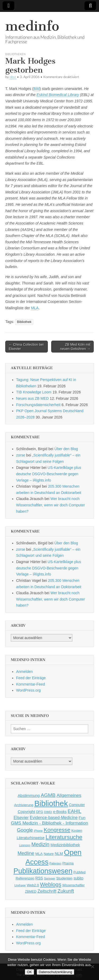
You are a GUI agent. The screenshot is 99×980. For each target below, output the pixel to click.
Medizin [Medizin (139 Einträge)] (41, 844)
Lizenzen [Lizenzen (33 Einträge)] (25, 845)
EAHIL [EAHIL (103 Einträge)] (74, 811)
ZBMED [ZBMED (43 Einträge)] (31, 892)
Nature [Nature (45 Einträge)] (49, 854)
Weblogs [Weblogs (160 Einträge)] (51, 884)
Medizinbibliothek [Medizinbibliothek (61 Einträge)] (65, 845)
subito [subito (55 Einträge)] (78, 878)
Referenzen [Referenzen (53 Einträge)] (25, 878)
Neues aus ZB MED (32, 398)
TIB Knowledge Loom (34, 392)
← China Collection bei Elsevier (26, 347)
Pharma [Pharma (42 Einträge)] (68, 863)
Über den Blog (66, 449)
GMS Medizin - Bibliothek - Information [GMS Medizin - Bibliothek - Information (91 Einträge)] (49, 823)
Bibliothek (24, 322)
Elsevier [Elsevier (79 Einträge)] (21, 817)
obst (13, 77)
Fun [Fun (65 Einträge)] (82, 818)
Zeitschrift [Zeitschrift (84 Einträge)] (47, 891)
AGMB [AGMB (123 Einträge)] (48, 795)
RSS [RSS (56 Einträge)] (39, 878)
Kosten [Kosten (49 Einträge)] (77, 831)
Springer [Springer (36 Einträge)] (50, 878)
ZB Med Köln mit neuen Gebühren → (75, 347)
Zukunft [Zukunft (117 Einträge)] (66, 891)
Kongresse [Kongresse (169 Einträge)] (57, 830)
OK (29, 972)
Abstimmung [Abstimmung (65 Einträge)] (29, 795)
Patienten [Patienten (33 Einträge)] (55, 863)
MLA (35, 308)
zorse (21, 455)
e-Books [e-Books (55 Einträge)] (60, 812)
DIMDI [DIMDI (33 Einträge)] (48, 812)
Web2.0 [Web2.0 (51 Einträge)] (33, 885)
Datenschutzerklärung (55, 972)
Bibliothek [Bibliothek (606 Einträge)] (51, 803)
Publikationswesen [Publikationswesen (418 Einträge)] (43, 871)
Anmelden (24, 672)
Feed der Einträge (31, 678)
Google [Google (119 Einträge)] (25, 830)
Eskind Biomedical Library (58, 95)
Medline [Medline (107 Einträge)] (26, 853)
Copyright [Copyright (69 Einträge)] (26, 812)
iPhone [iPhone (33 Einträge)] (38, 831)
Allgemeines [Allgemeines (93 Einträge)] (69, 795)
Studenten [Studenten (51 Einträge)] (64, 878)
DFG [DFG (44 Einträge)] (40, 812)
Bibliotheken (15, 54)
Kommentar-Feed (30, 684)
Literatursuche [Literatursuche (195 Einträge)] (64, 837)
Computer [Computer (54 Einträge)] (77, 805)
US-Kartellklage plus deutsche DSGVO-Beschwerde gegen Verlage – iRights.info (49, 474)
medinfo (32, 26)
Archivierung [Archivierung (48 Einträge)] (24, 805)
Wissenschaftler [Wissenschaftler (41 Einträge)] (74, 885)
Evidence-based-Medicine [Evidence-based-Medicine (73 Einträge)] (54, 818)
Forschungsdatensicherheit (38, 405)
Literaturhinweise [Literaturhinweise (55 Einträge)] (30, 838)
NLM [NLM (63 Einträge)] (59, 854)
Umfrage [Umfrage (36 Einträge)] (20, 885)
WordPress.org (28, 690)
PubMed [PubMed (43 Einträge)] (79, 872)
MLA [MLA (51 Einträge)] (39, 854)
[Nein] (92, 967)
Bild (37, 89)
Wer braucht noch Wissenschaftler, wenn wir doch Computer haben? (51, 505)
